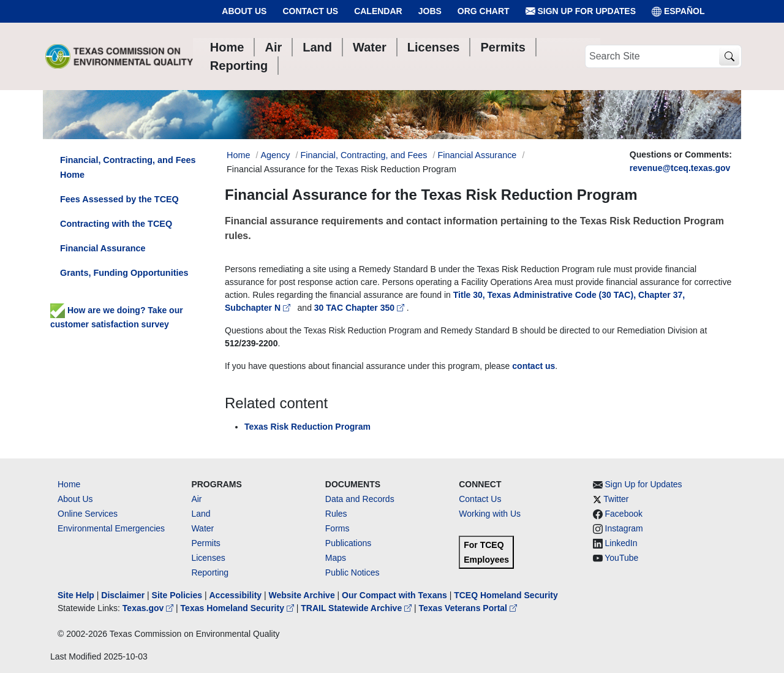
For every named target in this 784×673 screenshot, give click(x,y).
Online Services (88, 514)
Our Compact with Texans (394, 595)
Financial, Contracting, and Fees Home (128, 167)
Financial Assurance (477, 155)
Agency (275, 155)
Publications (349, 543)
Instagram (624, 528)
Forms (337, 528)
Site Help (76, 595)
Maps (336, 558)
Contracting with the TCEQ (116, 224)
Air (196, 499)
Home (69, 484)
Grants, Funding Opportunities (124, 273)
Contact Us (310, 11)
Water (202, 528)
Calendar (378, 11)
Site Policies (177, 595)
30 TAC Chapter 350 (360, 308)
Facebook (624, 514)
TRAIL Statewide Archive (357, 608)
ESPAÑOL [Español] (678, 11)
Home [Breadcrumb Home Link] (238, 155)
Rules (336, 514)
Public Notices (352, 572)
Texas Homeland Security (239, 608)
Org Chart (484, 11)
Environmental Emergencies (111, 528)
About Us (244, 11)
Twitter (616, 499)
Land (201, 514)
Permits (205, 543)
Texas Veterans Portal (468, 608)
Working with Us (490, 514)
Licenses (208, 558)
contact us (533, 366)
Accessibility (236, 595)
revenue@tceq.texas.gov (680, 168)
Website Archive (302, 595)
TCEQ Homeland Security (506, 595)
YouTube (621, 558)
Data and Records (360, 499)
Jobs (430, 11)
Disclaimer (123, 595)
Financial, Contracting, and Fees (364, 155)
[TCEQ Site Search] (729, 57)
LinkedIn (621, 543)
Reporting (210, 572)
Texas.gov (149, 608)
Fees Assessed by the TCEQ (119, 199)
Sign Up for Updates (581, 11)
